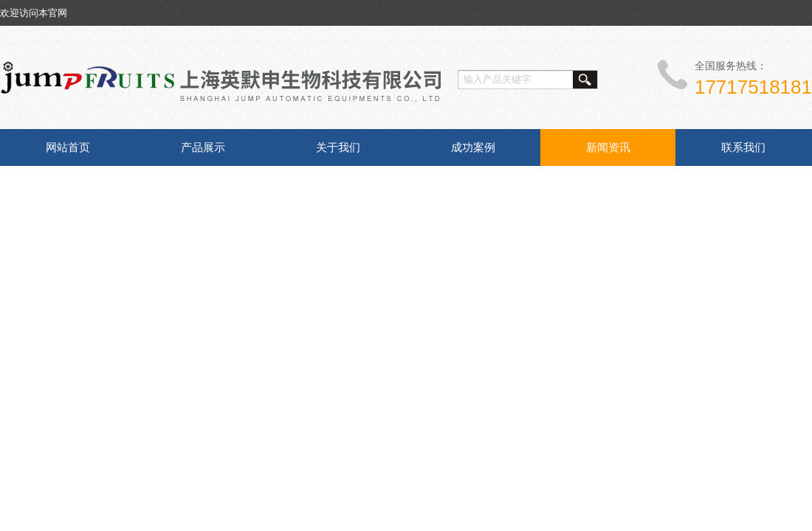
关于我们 (338, 147)
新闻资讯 (608, 147)
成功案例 (473, 147)
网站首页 (68, 147)
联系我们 (743, 147)
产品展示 (203, 147)
